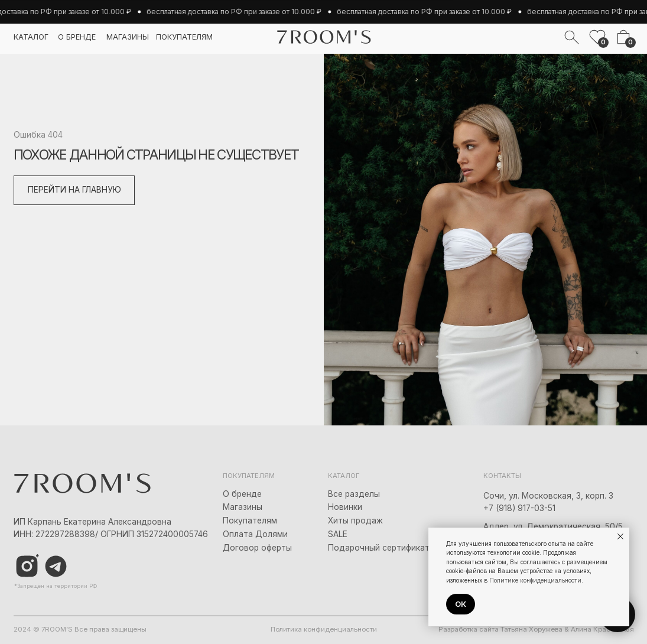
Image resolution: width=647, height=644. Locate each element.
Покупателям (250, 521)
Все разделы (354, 494)
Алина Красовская (602, 629)
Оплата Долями (255, 534)
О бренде (242, 494)
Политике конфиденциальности (535, 580)
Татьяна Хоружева (531, 629)
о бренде (77, 37)
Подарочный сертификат (379, 548)
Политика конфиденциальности (324, 629)
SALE (338, 534)
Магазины (243, 507)
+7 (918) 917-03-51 (519, 508)
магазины (128, 37)
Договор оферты (257, 548)
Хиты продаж (355, 521)
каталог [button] (31, 37)
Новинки (345, 507)
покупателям (184, 37)
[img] (56, 566)
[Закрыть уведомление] (620, 536)
